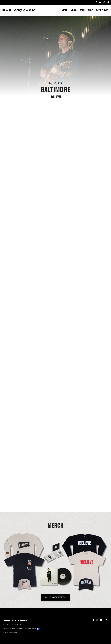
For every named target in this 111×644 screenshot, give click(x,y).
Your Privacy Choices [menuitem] (32, 629)
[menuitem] (95, 3)
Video (65, 10)
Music (74, 10)
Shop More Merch (55, 597)
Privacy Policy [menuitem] (7, 629)
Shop (90, 10)
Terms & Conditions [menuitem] (18, 629)
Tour (82, 10)
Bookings (6, 624)
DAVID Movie (102, 10)
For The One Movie (17, 624)
